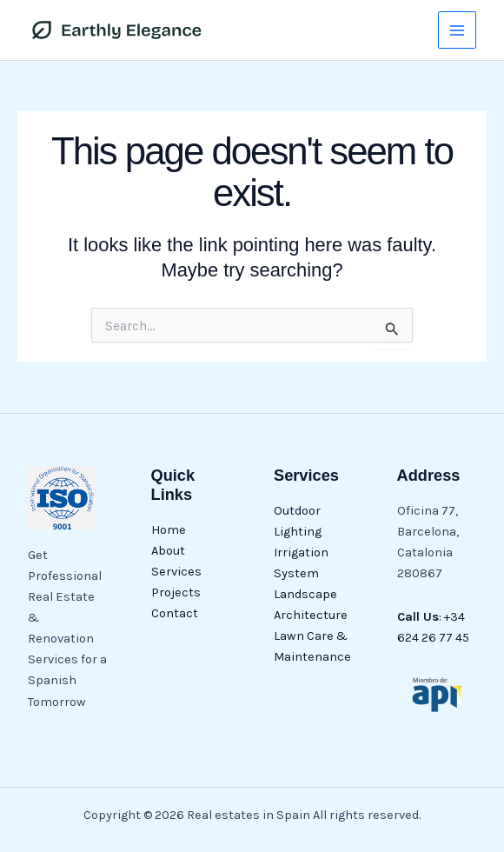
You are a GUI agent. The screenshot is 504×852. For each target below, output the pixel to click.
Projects (176, 592)
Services (176, 572)
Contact (175, 613)
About (168, 551)
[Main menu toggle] (457, 30)
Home (169, 530)
